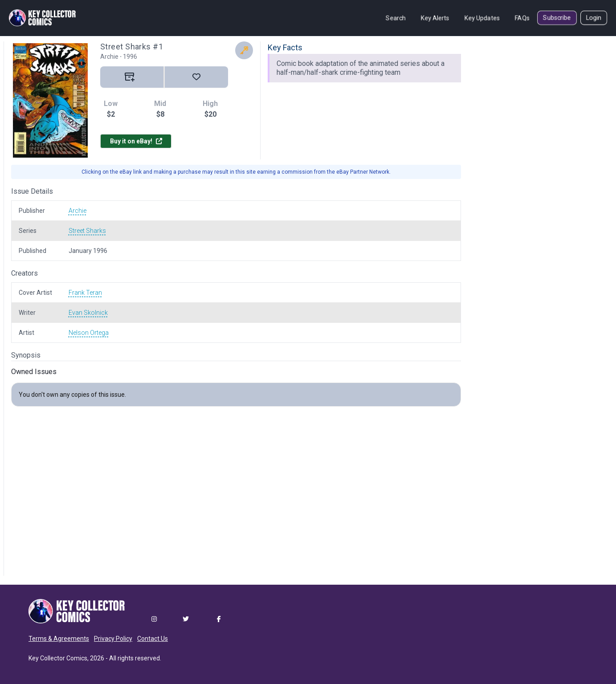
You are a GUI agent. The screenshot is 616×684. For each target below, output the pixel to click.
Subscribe (557, 18)
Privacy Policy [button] (113, 639)
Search (396, 18)
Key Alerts (435, 18)
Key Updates (482, 18)
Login (594, 18)
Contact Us (153, 639)
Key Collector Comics (58, 658)
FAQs (522, 18)
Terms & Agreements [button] (59, 639)
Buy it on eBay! (136, 141)
